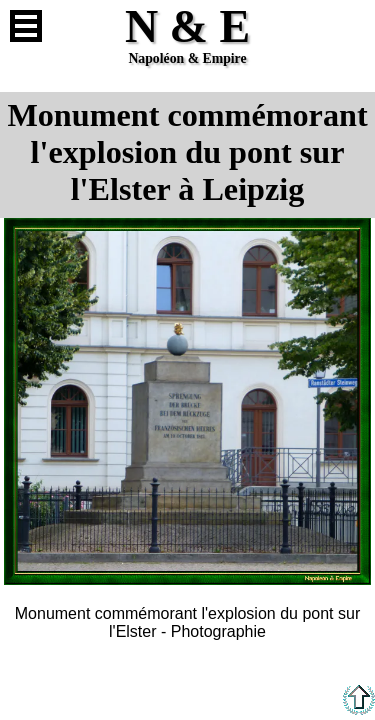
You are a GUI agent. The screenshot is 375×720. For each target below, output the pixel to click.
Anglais (349, 26)
